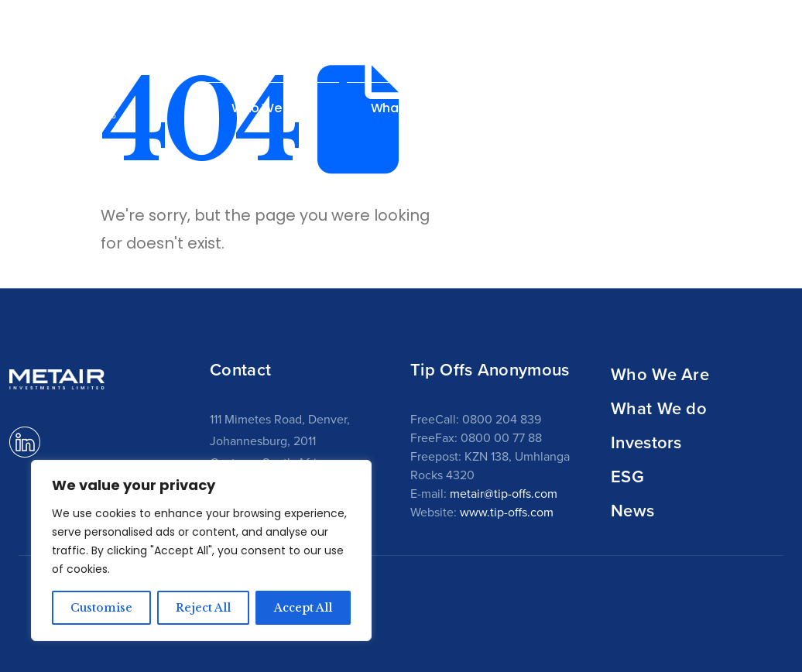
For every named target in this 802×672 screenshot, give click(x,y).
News (738, 108)
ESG (627, 476)
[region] (201, 550)
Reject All (203, 608)
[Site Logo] (58, 106)
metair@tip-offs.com (504, 493)
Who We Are (660, 374)
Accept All (303, 608)
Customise (101, 608)
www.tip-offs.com (507, 512)
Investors (646, 442)
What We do (659, 408)
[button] (793, 107)
